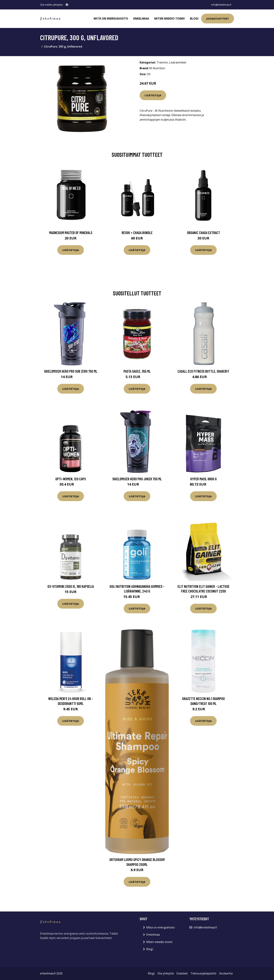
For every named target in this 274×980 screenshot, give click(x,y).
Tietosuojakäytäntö (203, 973)
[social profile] (67, 5)
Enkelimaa (141, 19)
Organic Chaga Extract (203, 233)
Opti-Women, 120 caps (71, 479)
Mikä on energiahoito (161, 927)
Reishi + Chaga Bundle (137, 233)
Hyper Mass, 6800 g (203, 479)
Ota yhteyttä (166, 973)
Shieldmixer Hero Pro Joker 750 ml (137, 479)
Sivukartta (226, 973)
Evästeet (182, 973)
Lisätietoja (153, 95)
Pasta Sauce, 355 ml (137, 371)
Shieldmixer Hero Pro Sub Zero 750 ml (71, 371)
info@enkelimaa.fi (221, 5)
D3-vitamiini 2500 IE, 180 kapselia (71, 586)
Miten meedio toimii (170, 19)
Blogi (194, 19)
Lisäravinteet (178, 62)
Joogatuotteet (218, 19)
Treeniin (162, 62)
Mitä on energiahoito (111, 19)
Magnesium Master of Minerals (71, 233)
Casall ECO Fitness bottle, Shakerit (203, 371)
